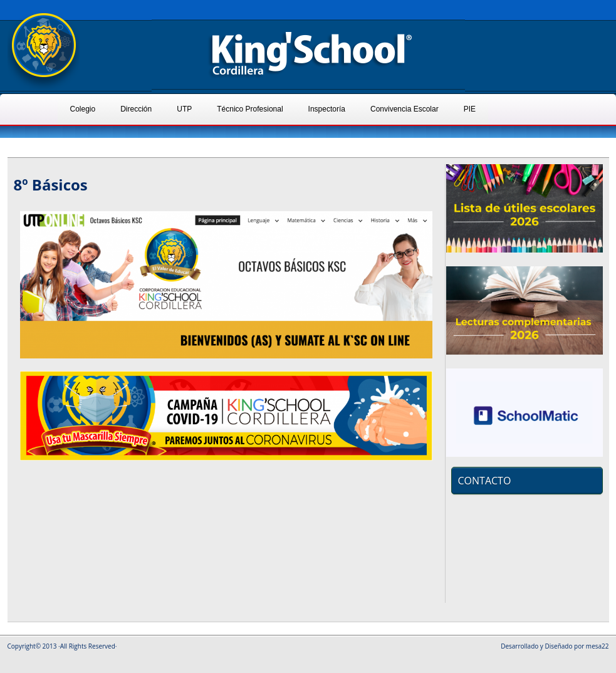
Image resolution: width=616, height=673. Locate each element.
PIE (470, 109)
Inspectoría (327, 109)
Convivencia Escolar (405, 109)
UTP (184, 109)
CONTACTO (485, 481)
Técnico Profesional (250, 109)
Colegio (83, 109)
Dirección (136, 109)
